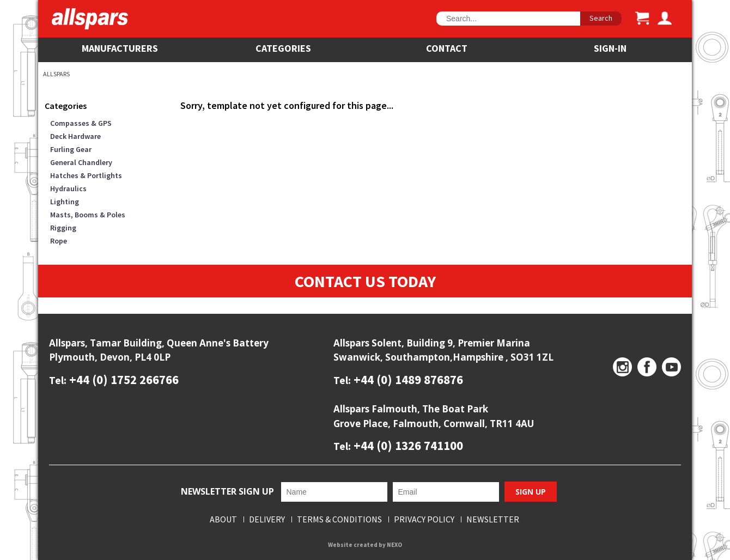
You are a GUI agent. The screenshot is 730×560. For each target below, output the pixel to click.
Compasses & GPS (81, 123)
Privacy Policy (424, 519)
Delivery (267, 519)
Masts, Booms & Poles (88, 215)
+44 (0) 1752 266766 (123, 379)
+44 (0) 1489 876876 (407, 379)
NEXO (394, 545)
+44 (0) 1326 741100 (407, 445)
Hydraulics (68, 188)
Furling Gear (71, 149)
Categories (283, 48)
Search (601, 18)
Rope (59, 241)
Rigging (63, 228)
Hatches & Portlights (86, 175)
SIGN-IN (610, 48)
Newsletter (493, 519)
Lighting (65, 202)
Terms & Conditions (339, 519)
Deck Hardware (75, 136)
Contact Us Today (365, 281)
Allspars (56, 74)
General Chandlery (81, 162)
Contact (447, 48)
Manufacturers (120, 48)
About (223, 519)
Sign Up (531, 492)
